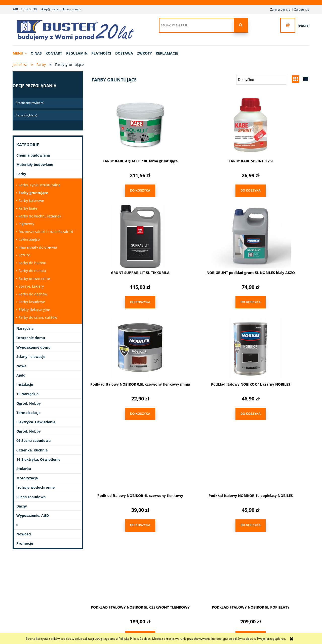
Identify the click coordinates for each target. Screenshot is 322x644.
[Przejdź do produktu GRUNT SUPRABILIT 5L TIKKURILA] (274, 124)
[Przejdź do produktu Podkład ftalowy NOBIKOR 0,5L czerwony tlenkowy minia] (199, 234)
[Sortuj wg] (261, 80)
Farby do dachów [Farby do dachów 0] (33, 294)
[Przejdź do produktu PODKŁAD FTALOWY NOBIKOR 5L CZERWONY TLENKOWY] (274, 344)
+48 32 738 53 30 (25, 9)
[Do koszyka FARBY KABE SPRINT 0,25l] (199, 189)
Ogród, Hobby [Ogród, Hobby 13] (29, 403)
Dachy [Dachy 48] (22, 506)
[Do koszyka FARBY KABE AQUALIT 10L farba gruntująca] (123, 189)
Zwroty (114, 596)
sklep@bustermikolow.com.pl (61, 9)
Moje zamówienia (173, 590)
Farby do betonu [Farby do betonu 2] (32, 263)
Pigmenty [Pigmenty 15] (26, 224)
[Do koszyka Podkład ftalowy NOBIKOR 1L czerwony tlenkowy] (123, 410)
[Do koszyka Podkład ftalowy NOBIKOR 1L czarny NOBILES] (274, 300)
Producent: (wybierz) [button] (30, 103)
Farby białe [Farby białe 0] (28, 208)
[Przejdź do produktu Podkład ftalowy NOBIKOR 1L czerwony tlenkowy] (123, 344)
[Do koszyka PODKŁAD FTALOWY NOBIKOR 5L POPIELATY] (123, 520)
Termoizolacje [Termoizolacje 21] (28, 413)
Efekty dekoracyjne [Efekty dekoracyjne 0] (34, 310)
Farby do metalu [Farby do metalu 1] (32, 271)
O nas (62, 584)
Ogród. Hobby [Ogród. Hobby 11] (29, 431)
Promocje (25, 543)
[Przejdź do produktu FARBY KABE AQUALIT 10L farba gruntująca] (123, 124)
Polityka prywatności (226, 590)
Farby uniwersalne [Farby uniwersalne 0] (34, 278)
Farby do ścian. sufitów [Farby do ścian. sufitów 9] (38, 317)
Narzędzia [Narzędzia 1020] (25, 328)
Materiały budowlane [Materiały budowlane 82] (35, 165)
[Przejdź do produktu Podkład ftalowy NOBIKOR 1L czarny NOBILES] (274, 234)
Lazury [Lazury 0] (24, 255)
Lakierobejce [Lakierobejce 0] (29, 239)
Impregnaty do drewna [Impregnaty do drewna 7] (38, 247)
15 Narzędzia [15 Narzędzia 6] (27, 394)
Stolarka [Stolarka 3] (24, 469)
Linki (266, 584)
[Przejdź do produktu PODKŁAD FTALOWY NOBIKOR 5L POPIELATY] (123, 454)
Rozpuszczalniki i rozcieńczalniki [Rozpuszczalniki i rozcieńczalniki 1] (46, 232)
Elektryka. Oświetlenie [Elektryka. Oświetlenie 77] (36, 422)
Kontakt (63, 590)
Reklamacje (117, 603)
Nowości (24, 534)
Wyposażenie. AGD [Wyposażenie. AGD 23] (33, 515)
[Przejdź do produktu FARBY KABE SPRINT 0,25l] (199, 124)
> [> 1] (17, 525)
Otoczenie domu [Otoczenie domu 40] (31, 338)
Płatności (115, 584)
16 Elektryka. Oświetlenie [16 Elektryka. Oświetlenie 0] (38, 459)
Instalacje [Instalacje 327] (25, 384)
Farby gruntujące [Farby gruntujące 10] (33, 193)
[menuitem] (21, 53)
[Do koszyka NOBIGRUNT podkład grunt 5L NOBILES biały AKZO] (123, 300)
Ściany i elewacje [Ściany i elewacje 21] (31, 357)
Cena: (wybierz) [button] (26, 115)
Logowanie (168, 584)
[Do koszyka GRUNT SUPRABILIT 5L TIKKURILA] (274, 189)
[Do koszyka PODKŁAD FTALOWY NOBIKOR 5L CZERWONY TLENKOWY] (274, 410)
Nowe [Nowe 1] (21, 366)
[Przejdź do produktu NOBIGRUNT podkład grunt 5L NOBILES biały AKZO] (123, 234)
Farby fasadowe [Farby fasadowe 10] (32, 302)
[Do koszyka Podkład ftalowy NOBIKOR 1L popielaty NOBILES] (199, 410)
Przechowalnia (171, 596)
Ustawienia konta (173, 603)
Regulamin (219, 584)
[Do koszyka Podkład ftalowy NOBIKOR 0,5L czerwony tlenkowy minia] (199, 300)
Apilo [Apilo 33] (21, 375)
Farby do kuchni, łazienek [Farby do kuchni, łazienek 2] (40, 216)
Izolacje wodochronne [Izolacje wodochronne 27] (35, 487)
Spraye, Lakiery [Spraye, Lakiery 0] (31, 286)
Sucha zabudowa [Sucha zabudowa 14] (31, 497)
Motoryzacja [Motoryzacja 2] (27, 478)
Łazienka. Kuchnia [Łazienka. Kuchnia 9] (32, 450)
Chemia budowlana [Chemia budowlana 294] (33, 155)
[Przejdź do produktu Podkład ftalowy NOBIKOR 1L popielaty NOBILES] (199, 344)
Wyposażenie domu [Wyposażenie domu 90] (33, 347)
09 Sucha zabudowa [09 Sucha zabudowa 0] (33, 441)
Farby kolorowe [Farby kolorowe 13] (31, 200)
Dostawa (115, 590)
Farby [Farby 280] (21, 174)
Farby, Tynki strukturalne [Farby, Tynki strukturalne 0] (39, 185)
